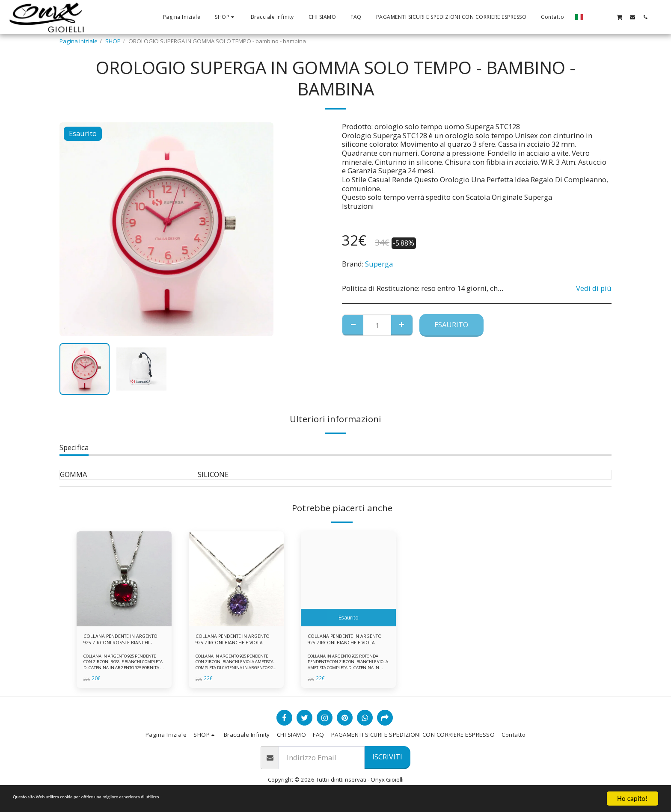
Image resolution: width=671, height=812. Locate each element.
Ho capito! (632, 799)
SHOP (113, 41)
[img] (124, 579)
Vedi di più (594, 289)
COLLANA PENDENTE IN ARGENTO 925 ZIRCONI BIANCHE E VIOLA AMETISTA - (344, 642)
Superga (379, 264)
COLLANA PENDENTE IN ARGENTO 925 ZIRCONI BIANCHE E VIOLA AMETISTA (230, 642)
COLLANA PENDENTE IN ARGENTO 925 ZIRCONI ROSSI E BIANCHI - (122, 642)
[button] (594, 17)
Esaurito (451, 325)
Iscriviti (387, 760)
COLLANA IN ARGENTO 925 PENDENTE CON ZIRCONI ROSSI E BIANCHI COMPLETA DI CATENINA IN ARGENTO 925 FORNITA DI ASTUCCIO (123, 668)
